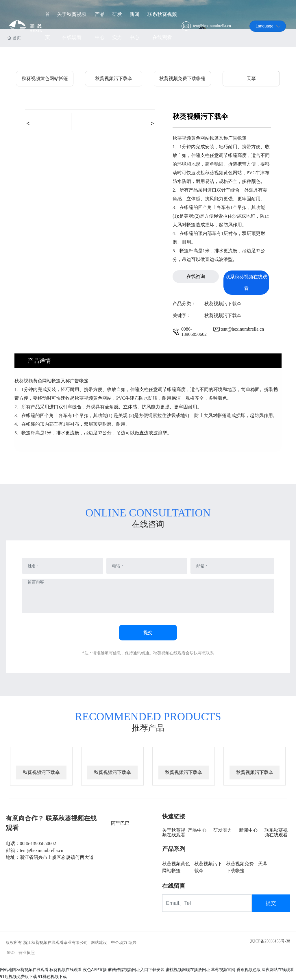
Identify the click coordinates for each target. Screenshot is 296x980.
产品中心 (197, 830)
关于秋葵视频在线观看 (174, 832)
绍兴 (132, 943)
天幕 (251, 78)
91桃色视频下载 (52, 977)
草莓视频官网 (223, 970)
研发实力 (223, 830)
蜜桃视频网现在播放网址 (188, 970)
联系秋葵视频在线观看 (276, 832)
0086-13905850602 (194, 332)
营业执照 (27, 953)
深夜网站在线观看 (278, 970)
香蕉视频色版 (249, 970)
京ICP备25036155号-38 (270, 941)
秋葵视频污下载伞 (114, 78)
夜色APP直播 (95, 970)
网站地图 (8, 970)
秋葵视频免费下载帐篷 (182, 78)
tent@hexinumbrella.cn (212, 26)
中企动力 (119, 943)
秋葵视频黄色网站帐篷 (45, 78)
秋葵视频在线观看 (32, 970)
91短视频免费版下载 (18, 977)
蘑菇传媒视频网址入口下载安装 (136, 970)
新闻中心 (248, 830)
